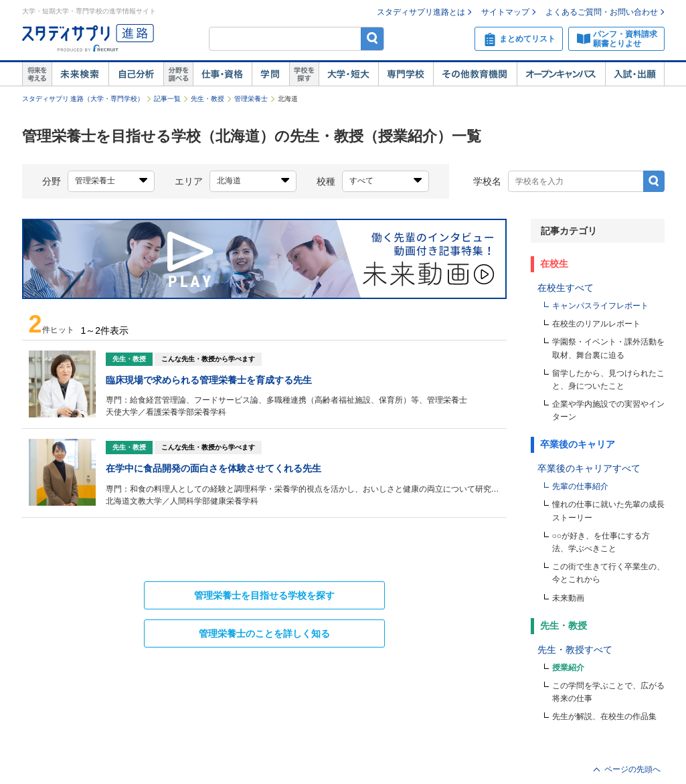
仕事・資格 (222, 74)
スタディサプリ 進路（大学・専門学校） (83, 99)
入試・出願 (635, 74)
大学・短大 (348, 74)
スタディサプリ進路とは (421, 12)
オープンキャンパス (561, 74)
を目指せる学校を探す (264, 595)
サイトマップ (505, 12)
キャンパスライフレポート (600, 306)
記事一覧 (167, 99)
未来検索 (80, 74)
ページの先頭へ (632, 769)
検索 (372, 38)
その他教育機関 (475, 74)
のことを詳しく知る (264, 633)
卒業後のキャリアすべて (589, 468)
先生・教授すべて (575, 650)
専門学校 (406, 74)
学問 (270, 74)
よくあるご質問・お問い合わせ (602, 12)
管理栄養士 (251, 99)
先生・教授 (207, 99)
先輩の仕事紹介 (580, 486)
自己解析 (136, 74)
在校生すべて (566, 288)
